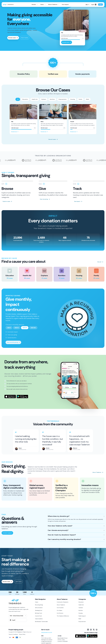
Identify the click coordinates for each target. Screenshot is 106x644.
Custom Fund (38, 616)
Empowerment (63, 99)
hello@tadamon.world (47, 632)
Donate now (67, 42)
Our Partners (60, 613)
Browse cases (13, 38)
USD (87, 5)
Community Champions (63, 602)
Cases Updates (39, 619)
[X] (94, 630)
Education (25, 99)
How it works (25, 38)
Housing (73, 99)
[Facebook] (91, 630)
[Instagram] (88, 630)
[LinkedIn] (97, 630)
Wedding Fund (39, 610)
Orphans (44, 99)
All (18, 99)
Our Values (59, 610)
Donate (34, 4)
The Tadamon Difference (63, 616)
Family (80, 99)
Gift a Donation (39, 608)
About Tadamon (53, 4)
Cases (42, 4)
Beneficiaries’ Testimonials (41, 622)
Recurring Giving (39, 605)
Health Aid (35, 99)
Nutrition (52, 99)
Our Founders (60, 608)
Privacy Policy (22, 634)
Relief (87, 99)
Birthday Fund (38, 613)
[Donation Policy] (93, 593)
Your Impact (65, 4)
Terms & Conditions (13, 634)
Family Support (82, 616)
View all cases (53, 139)
